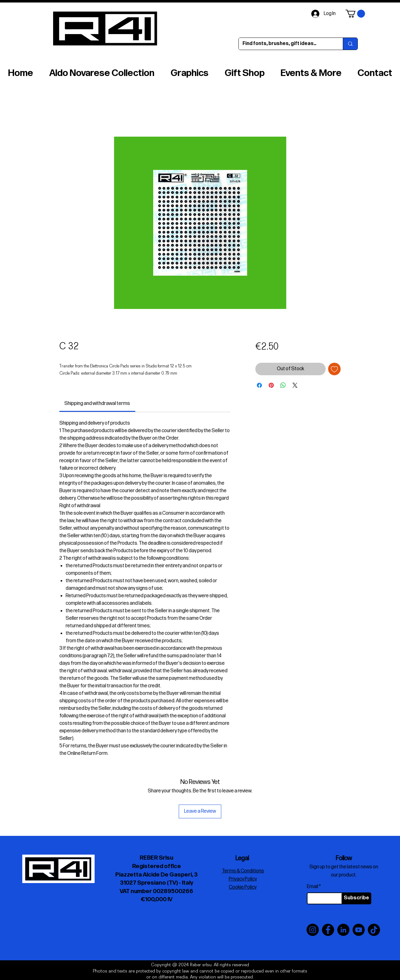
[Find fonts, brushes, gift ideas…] (286, 44)
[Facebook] (328, 930)
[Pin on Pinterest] (271, 385)
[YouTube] (359, 930)
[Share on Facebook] (259, 385)
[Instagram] (313, 930)
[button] (355, 14)
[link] (97, 404)
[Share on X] (295, 385)
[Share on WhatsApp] (283, 385)
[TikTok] (374, 930)
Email (312, 887)
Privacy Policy (243, 879)
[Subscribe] (356, 898)
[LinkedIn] (343, 930)
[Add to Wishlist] (334, 369)
